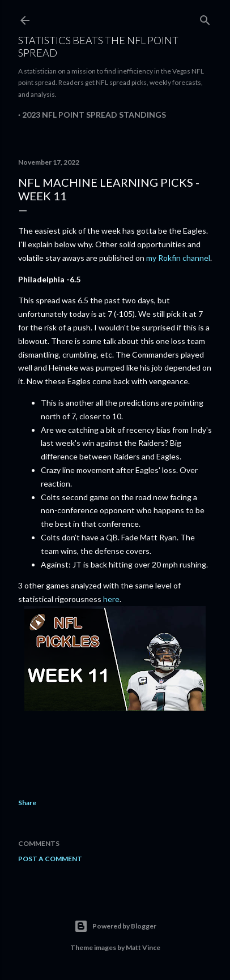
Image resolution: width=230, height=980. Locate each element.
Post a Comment (50, 859)
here (111, 599)
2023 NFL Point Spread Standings (94, 115)
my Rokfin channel (178, 258)
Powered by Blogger (115, 926)
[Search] (205, 18)
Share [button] (27, 803)
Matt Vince (143, 947)
